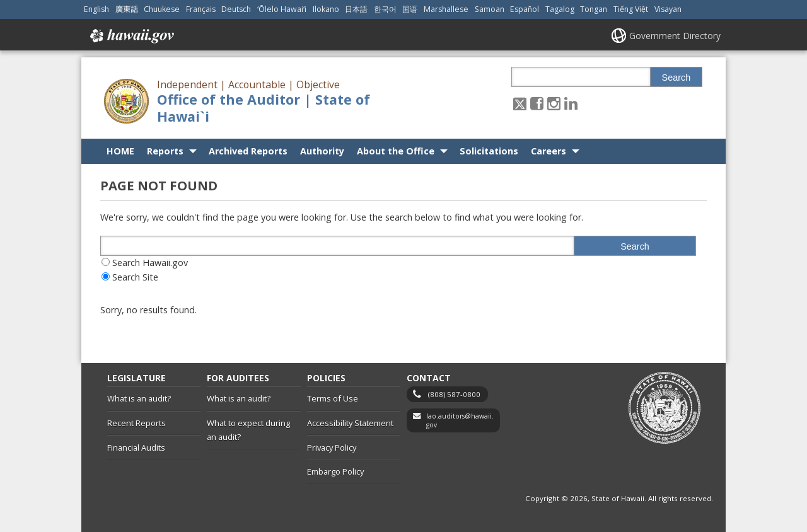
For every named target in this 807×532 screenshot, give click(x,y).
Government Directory (675, 36)
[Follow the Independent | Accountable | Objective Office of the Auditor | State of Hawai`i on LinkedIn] (571, 103)
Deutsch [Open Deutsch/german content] (236, 9)
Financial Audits (136, 448)
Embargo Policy (335, 471)
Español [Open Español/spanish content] (525, 9)
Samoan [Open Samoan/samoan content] (490, 9)
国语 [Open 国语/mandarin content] (410, 9)
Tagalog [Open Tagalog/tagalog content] (560, 9)
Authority (322, 151)
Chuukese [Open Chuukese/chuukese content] (162, 9)
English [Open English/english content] (96, 9)
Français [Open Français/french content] (201, 9)
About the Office (396, 151)
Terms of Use (333, 398)
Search (676, 78)
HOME (120, 151)
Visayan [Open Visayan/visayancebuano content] (668, 9)
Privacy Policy (332, 448)
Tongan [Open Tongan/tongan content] (594, 9)
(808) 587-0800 (454, 394)
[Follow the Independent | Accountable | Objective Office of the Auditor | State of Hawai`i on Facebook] (537, 103)
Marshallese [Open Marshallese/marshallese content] (446, 9)
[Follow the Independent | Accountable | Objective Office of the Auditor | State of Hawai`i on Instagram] (554, 103)
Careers (549, 151)
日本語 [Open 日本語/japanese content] (356, 9)
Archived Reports (248, 151)
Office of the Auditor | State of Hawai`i (264, 108)
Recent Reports (136, 423)
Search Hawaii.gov (150, 263)
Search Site (135, 277)
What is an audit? (139, 398)
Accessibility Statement (350, 423)
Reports (165, 151)
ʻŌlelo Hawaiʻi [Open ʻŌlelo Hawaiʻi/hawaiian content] (282, 9)
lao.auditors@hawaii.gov (460, 421)
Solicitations (489, 151)
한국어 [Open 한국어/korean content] (385, 9)
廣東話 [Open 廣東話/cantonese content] (127, 9)
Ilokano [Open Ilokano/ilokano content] (326, 9)
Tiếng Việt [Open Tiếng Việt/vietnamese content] (631, 9)
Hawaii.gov (131, 36)
